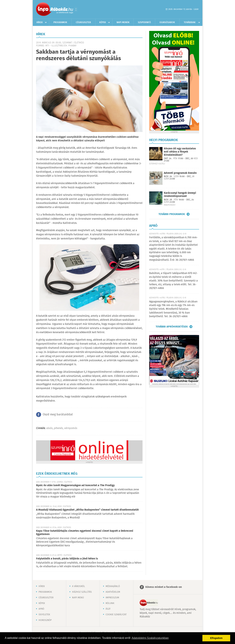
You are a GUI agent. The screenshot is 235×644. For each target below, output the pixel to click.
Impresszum (112, 598)
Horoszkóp (45, 620)
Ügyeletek (44, 615)
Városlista (76, 9)
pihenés (58, 428)
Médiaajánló (113, 586)
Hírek (40, 22)
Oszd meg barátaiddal (58, 415)
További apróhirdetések (172, 327)
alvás (49, 428)
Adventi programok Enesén (180, 173)
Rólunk (110, 603)
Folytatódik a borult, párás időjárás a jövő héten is (67, 559)
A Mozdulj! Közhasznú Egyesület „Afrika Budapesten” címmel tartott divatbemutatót (87, 510)
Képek (103, 22)
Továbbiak (190, 22)
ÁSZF (108, 609)
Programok (60, 22)
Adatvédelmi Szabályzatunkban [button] (150, 638)
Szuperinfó (144, 22)
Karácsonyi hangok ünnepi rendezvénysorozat (180, 195)
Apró (41, 609)
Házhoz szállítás (82, 592)
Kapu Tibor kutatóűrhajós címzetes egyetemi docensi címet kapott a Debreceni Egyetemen (85, 533)
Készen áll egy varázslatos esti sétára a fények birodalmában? (180, 152)
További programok (172, 214)
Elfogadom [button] (216, 638)
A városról (78, 586)
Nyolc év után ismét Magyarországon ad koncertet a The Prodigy (75, 485)
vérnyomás (71, 428)
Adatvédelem (113, 592)
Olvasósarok (167, 22)
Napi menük (123, 22)
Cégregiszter (83, 22)
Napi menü (78, 598)
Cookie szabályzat (116, 615)
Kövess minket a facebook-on (164, 587)
